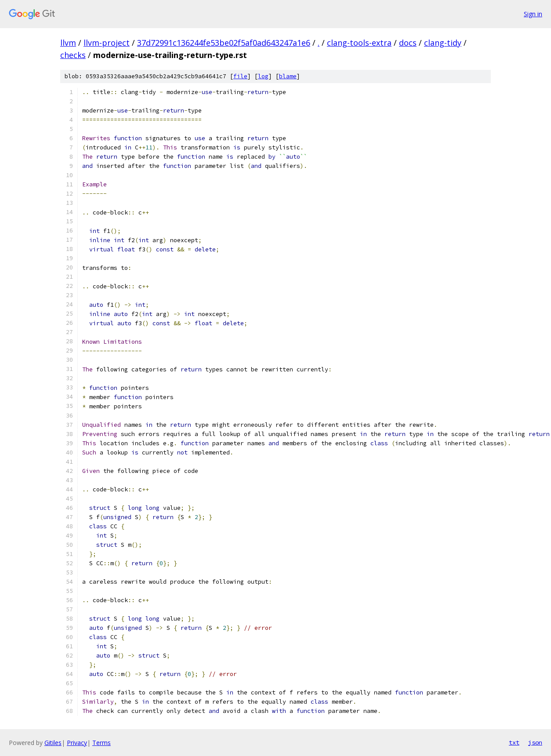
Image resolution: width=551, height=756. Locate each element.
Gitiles (53, 743)
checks (73, 55)
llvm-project (107, 43)
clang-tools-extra (359, 43)
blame (288, 76)
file (240, 76)
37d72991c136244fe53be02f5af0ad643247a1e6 (224, 43)
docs (408, 43)
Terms (101, 743)
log (263, 76)
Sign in (533, 14)
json (535, 742)
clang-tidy (443, 43)
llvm (68, 43)
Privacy (77, 743)
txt (514, 742)
